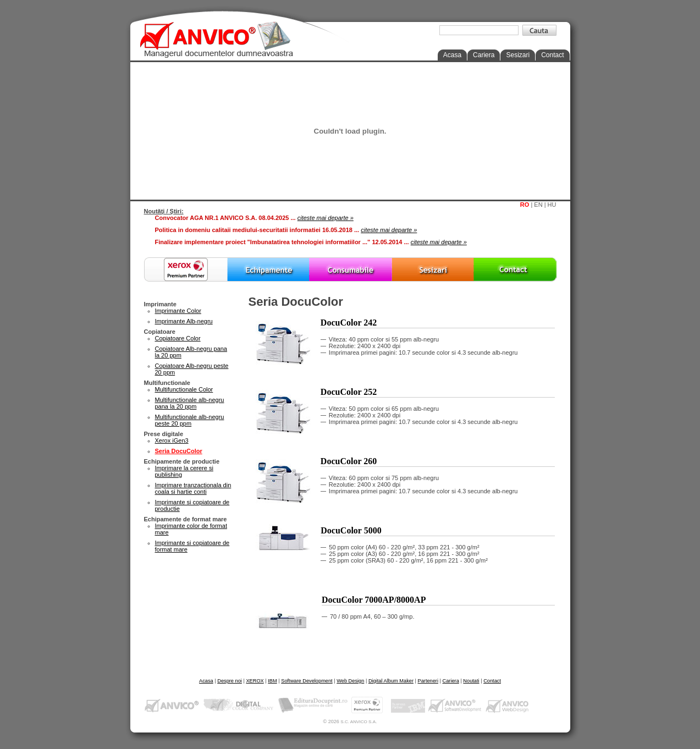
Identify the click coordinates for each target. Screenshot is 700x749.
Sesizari (518, 55)
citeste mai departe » (326, 218)
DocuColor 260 (349, 461)
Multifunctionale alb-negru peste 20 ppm (190, 420)
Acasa (452, 55)
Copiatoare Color (178, 338)
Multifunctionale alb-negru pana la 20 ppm (190, 403)
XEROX (255, 681)
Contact (552, 55)
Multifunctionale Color (184, 389)
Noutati (471, 681)
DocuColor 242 (349, 323)
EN (538, 205)
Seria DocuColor (179, 451)
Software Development (307, 681)
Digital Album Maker (391, 681)
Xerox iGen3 (172, 440)
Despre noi (230, 681)
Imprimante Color (178, 311)
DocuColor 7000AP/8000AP (374, 600)
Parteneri (428, 681)
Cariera (484, 55)
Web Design (350, 681)
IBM (272, 681)
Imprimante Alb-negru (184, 321)
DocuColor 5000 (351, 530)
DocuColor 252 (349, 392)
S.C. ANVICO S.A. (359, 722)
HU (552, 205)
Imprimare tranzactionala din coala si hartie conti (193, 488)
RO (525, 205)
